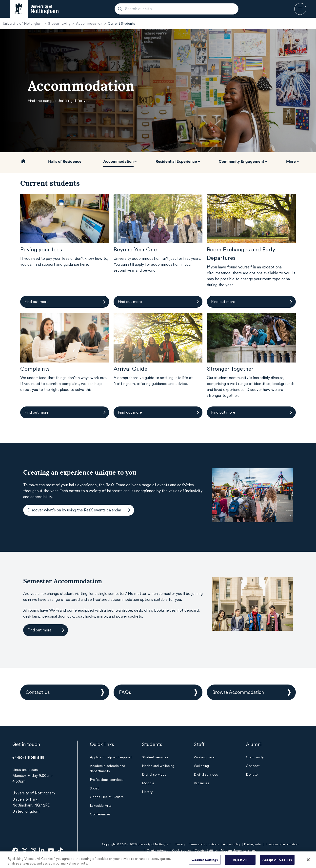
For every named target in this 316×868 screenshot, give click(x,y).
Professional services (107, 780)
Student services (155, 757)
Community (255, 757)
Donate (252, 774)
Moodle (148, 783)
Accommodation (89, 23)
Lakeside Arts (101, 806)
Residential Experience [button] (176, 161)
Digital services (154, 774)
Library (147, 792)
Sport (94, 788)
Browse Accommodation (238, 692)
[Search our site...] (179, 9)
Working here (204, 757)
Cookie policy (182, 850)
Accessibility (232, 844)
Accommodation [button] (118, 161)
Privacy (180, 844)
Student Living (59, 23)
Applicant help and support (111, 757)
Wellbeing (201, 766)
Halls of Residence (65, 161)
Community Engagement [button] (241, 161)
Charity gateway (157, 850)
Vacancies (202, 783)
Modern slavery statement (238, 850)
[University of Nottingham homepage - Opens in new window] (34, 9)
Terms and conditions (204, 844)
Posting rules (253, 844)
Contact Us (38, 692)
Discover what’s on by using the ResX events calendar (74, 510)
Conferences (100, 814)
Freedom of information (282, 844)
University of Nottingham (23, 23)
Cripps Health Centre (107, 797)
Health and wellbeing (158, 766)
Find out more (37, 302)
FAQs (125, 692)
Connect (253, 766)
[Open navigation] (300, 9)
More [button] (291, 161)
